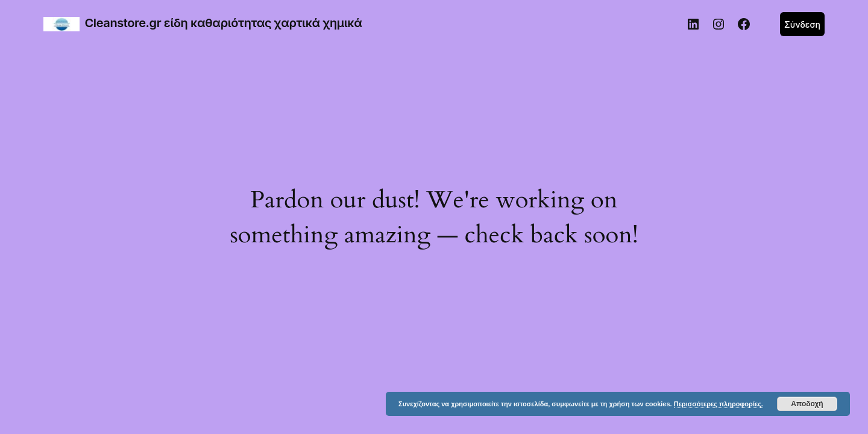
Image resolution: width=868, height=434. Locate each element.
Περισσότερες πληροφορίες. (719, 404)
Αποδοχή (807, 404)
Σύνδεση (802, 24)
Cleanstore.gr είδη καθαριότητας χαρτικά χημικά (224, 23)
